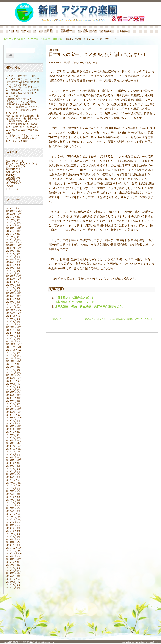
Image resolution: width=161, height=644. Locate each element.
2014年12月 (12, 579)
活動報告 (67, 31)
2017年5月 (11, 500)
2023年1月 (11, 307)
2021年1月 (11, 375)
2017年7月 (11, 494)
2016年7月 (11, 528)
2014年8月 (11, 585)
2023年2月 (11, 305)
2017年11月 (12, 483)
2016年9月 (11, 522)
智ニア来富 (12, 183)
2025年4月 (11, 231)
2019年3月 (11, 438)
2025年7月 (11, 223)
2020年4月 (11, 401)
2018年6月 (11, 463)
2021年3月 (11, 370)
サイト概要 (45, 31)
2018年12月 (12, 446)
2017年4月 (11, 503)
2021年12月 (12, 344)
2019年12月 (12, 412)
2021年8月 (11, 355)
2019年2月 (11, 440)
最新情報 (57, 39)
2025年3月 (11, 234)
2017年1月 (11, 511)
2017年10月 (12, 486)
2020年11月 (12, 381)
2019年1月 (11, 443)
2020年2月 (11, 406)
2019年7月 (11, 426)
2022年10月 (12, 316)
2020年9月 (11, 387)
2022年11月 (12, 313)
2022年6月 (11, 327)
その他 (10, 186)
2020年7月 (11, 392)
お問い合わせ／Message (96, 31)
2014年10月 (12, 582)
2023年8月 (11, 288)
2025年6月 (11, 225)
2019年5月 (11, 432)
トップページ (21, 31)
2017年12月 (12, 480)
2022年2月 (11, 339)
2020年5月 (11, 398)
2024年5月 (11, 262)
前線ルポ (11, 172)
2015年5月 (11, 568)
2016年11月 (12, 517)
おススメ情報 (13, 166)
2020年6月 (11, 395)
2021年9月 (11, 353)
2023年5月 (11, 296)
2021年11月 (12, 347)
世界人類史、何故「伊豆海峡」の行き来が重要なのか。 (90, 307)
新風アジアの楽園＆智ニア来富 (24, 642)
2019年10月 (12, 418)
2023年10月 (12, 282)
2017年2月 (11, 508)
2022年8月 (11, 322)
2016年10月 (12, 520)
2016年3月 (11, 539)
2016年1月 (11, 545)
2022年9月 (11, 319)
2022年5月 (11, 330)
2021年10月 (12, 350)
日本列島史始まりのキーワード (74, 302)
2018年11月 (12, 449)
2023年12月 (12, 276)
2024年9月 (11, 251)
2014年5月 (11, 587)
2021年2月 (11, 372)
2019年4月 (11, 435)
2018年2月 (11, 474)
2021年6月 (11, 361)
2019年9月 (11, 421)
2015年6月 (11, 565)
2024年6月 (11, 259)
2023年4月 (11, 299)
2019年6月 (11, 429)
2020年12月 (12, 378)
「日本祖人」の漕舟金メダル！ (74, 298)
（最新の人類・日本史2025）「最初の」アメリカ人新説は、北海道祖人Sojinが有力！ (22, 102)
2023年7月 (11, 290)
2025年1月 (11, 239)
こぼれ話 (11, 178)
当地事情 (11, 169)
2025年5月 (11, 228)
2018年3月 (11, 471)
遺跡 (8, 175)
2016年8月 (11, 525)
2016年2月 (11, 542)
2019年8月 (11, 423)
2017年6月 (11, 497)
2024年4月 (11, 265)
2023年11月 (12, 279)
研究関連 (11, 180)
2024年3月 (11, 268)
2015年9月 (11, 556)
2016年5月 (11, 534)
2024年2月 (11, 271)
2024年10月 (12, 248)
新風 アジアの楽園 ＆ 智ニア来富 (21, 39)
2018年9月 (11, 454)
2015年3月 (11, 573)
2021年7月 (11, 358)
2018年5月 (11, 466)
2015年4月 (11, 570)
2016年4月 (11, 537)
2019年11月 (12, 415)
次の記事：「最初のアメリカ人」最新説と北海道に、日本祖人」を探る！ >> (120, 319)
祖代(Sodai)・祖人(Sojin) (19, 163)
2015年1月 (11, 576)
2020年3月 (11, 404)
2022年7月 (11, 324)
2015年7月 (11, 562)
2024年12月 (12, 242)
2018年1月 (11, 477)
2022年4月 (11, 333)
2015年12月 (12, 548)
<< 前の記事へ (57, 319)
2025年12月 (12, 208)
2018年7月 (11, 460)
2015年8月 (11, 559)
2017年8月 (11, 491)
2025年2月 (11, 237)
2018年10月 (12, 452)
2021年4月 (11, 367)
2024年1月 (11, 273)
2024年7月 (11, 256)
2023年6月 (11, 293)
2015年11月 (12, 551)
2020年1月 (11, 409)
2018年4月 (11, 469)
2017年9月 (11, 488)
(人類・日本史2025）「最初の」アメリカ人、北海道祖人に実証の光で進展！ (23, 110)
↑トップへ (152, 607)
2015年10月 (12, 553)
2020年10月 (12, 384)
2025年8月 (11, 220)
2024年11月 (12, 245)
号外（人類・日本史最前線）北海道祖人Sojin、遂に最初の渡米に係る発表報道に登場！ (23, 118)
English (124, 31)
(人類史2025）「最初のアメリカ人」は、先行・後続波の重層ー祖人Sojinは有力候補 (23, 138)
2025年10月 (12, 214)
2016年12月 (12, 514)
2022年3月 (11, 336)
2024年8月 (11, 254)
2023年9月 (11, 285)
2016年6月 (11, 531)
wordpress (135, 642)
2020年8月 (11, 389)
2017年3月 (11, 505)
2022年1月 (11, 341)
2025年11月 (12, 211)
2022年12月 (12, 310)
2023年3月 (11, 302)
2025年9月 (11, 217)
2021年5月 (11, 364)
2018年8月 (11, 457)
